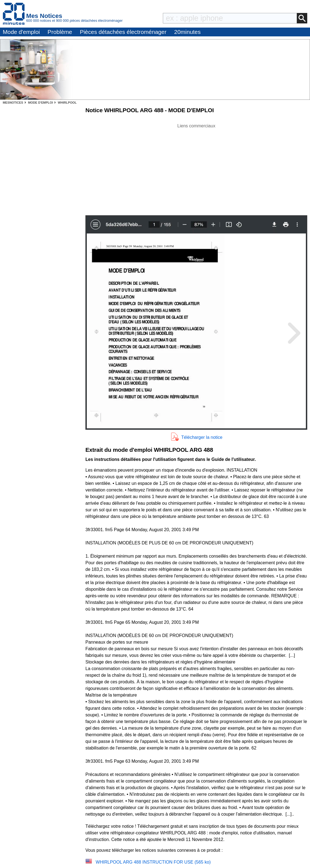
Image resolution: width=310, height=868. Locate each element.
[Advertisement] (196, 168)
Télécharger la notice (202, 437)
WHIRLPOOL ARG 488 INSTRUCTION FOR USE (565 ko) (153, 862)
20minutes (187, 32)
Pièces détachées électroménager (123, 32)
